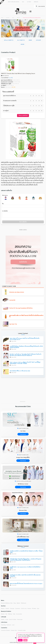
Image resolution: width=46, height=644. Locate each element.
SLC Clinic (23, 431)
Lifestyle (12, 608)
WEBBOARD (36, 2)
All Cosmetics (21, 40)
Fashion (7, 608)
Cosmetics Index (22, 630)
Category (38, 40)
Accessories (19, 614)
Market (18, 603)
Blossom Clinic (23, 510)
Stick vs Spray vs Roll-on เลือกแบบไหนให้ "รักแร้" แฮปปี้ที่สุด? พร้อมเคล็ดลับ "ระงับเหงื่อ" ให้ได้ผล (25, 363)
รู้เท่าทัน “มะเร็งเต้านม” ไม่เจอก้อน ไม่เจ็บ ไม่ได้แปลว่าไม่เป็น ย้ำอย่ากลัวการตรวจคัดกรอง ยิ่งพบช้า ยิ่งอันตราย (26, 355)
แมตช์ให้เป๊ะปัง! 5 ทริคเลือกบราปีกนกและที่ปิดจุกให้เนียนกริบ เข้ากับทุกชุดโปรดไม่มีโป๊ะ (26, 347)
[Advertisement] (23, 390)
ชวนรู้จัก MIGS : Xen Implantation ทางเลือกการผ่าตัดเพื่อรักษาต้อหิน (25, 568)
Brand (30, 40)
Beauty (3, 608)
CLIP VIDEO (29, 2)
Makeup (10, 614)
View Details (23, 434)
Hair (6, 614)
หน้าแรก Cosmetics (9, 40)
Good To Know (13, 619)
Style (14, 614)
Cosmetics (18, 608)
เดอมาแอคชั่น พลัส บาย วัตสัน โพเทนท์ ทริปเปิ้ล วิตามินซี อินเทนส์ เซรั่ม (26, 316)
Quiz (38, 608)
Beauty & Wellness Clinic (7, 603)
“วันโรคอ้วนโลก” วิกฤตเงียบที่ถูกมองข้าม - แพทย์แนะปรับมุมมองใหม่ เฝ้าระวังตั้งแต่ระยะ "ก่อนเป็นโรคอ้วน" (26, 560)
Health (3, 619)
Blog (15, 603)
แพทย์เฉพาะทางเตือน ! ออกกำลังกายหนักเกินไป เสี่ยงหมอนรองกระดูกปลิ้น (25, 575)
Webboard (24, 603)
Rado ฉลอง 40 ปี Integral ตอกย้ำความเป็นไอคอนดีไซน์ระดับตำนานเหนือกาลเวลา (25, 339)
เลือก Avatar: (5, 195)
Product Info (14, 630)
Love (13, 625)
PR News (34, 608)
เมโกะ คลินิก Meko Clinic (23, 537)
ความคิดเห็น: (5, 211)
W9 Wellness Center (23, 484)
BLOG (23, 2)
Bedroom (9, 625)
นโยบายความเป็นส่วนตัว (23, 638)
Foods (7, 619)
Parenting (3, 625)
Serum (11, 78)
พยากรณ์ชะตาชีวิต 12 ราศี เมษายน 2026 (20, 371)
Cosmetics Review (5, 630)
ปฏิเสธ (25, 640)
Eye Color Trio (13, 324)
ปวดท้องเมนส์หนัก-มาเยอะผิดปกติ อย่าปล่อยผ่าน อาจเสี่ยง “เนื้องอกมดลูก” (26, 552)
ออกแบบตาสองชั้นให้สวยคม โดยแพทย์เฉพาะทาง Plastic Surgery (26, 583)
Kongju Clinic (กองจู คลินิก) (23, 457)
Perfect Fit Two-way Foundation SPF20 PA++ (21, 308)
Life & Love (24, 608)
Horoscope (20, 619)
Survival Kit (12, 300)
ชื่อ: (3, 204)
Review (22, 44)
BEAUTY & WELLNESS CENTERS (14, 2)
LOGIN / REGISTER (42, 6)
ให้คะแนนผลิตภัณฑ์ (23, 115)
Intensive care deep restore (17, 292)
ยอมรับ (20, 640)
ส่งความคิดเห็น (23, 222)
